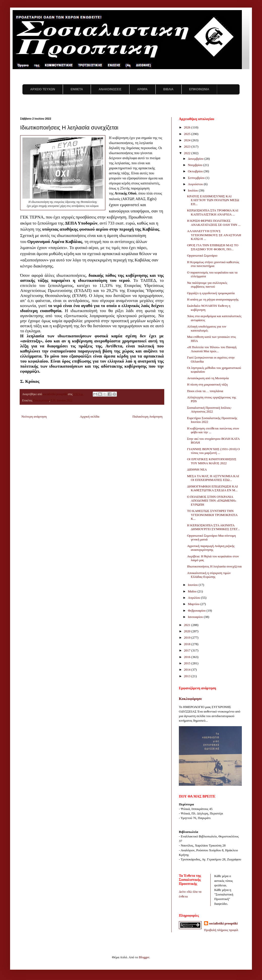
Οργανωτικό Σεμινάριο (202, 255)
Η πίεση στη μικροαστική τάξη (207, 384)
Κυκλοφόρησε (190, 699)
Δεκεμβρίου (196, 159)
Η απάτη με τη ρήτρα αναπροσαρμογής (213, 299)
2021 (188, 625)
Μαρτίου (194, 604)
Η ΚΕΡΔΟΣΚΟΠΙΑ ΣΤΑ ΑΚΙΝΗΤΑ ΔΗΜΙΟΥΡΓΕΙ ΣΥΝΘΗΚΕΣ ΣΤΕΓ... (213, 527)
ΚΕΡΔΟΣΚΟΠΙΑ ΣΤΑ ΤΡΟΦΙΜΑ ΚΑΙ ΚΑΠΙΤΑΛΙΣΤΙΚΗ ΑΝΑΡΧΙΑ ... (212, 212)
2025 (188, 134)
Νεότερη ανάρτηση (34, 416)
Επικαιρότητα (41, 401)
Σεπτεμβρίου (197, 178)
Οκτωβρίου (196, 171)
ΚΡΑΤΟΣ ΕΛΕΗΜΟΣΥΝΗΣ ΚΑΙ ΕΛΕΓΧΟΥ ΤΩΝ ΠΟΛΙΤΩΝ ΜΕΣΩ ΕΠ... (213, 200)
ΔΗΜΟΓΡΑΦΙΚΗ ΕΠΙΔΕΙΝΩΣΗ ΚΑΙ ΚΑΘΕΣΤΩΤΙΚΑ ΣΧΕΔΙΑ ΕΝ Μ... (212, 488)
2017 (188, 650)
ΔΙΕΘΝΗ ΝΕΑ (197, 469)
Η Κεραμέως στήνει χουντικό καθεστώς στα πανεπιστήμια (213, 264)
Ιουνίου (193, 585)
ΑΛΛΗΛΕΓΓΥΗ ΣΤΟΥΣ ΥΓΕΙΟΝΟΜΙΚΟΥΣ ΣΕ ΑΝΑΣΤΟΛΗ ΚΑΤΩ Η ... (214, 235)
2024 (188, 140)
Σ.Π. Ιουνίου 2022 (61, 401)
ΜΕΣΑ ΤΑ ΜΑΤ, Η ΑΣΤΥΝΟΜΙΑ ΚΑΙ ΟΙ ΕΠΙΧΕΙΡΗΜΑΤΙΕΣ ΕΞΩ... (213, 478)
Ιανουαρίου (196, 617)
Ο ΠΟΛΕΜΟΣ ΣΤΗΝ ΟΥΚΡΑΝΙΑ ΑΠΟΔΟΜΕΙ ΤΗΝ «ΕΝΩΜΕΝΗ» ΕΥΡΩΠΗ (211, 501)
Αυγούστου (196, 184)
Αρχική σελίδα (90, 416)
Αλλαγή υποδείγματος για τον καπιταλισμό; (207, 328)
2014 (188, 670)
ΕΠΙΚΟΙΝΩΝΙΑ (199, 89)
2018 (188, 644)
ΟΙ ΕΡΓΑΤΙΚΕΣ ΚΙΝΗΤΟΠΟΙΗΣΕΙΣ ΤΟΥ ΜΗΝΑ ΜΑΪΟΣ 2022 (212, 461)
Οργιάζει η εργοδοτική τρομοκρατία (211, 293)
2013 (188, 676)
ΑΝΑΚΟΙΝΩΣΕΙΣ (110, 89)
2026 (188, 127)
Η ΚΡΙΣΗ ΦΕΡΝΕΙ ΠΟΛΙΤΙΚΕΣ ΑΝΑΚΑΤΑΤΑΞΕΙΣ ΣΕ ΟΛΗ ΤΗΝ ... (214, 223)
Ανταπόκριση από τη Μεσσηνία (208, 378)
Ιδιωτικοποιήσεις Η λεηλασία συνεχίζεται (214, 566)
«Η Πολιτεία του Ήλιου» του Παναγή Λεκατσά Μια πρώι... (212, 349)
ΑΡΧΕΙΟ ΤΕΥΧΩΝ (43, 89)
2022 (188, 153)
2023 (188, 146)
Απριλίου (194, 598)
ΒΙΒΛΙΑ (168, 89)
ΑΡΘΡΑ (142, 89)
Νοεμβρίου (196, 165)
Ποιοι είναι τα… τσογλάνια (205, 391)
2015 (188, 663)
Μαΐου (193, 591)
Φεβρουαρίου (197, 610)
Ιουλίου (193, 190)
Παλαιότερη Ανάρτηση (148, 416)
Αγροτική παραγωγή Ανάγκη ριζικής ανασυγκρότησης (211, 548)
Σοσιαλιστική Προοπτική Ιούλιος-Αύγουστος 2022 (209, 410)
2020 (188, 631)
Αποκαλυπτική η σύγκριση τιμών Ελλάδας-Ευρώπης (209, 575)
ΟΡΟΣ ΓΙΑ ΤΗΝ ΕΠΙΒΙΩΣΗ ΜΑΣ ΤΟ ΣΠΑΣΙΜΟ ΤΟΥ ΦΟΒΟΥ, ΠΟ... (212, 247)
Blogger (144, 957)
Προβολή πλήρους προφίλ (221, 930)
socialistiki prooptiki (223, 923)
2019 (188, 637)
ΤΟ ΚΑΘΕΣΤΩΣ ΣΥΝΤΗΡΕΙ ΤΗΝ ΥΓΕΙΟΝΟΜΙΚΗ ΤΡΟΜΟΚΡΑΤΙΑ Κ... (212, 515)
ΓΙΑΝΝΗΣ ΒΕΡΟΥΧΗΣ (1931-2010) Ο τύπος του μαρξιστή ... (213, 451)
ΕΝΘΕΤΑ (77, 89)
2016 (188, 657)
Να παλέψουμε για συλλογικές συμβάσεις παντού (207, 285)
